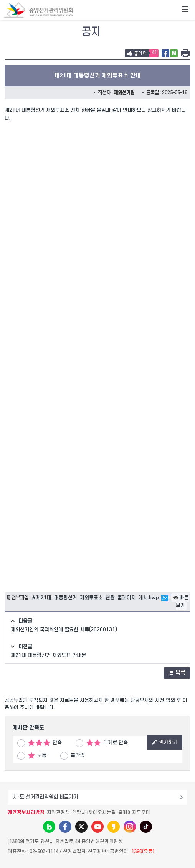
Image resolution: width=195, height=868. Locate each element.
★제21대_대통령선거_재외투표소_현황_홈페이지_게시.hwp (95, 598)
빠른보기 (181, 602)
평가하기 (165, 742)
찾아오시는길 (102, 812)
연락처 (79, 812)
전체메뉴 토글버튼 (185, 10)
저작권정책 (58, 812)
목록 (177, 673)
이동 (182, 797)
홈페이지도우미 (134, 812)
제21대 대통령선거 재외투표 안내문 (48, 655)
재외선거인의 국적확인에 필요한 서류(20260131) (64, 630)
